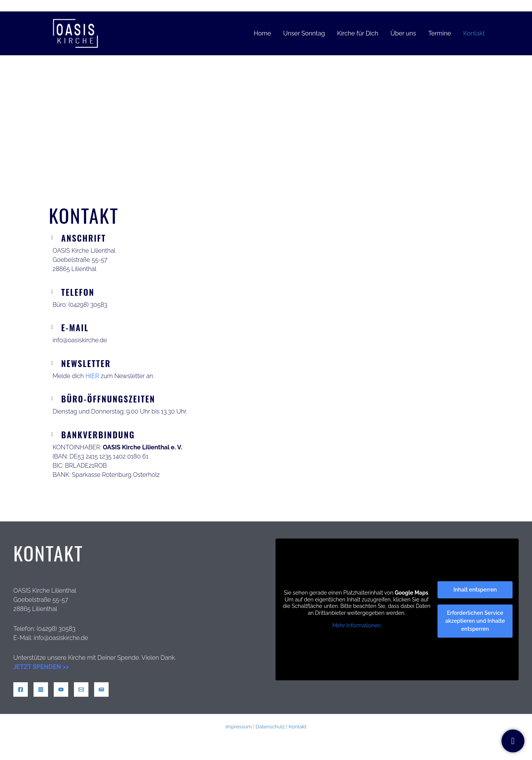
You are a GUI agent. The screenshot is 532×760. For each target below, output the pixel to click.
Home (262, 33)
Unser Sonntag (304, 33)
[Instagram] (41, 689)
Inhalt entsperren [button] (475, 590)
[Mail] (81, 689)
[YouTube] (61, 689)
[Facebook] (21, 689)
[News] (101, 689)
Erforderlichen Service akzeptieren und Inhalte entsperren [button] (475, 621)
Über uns (403, 33)
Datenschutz (270, 726)
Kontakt (474, 33)
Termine (440, 33)
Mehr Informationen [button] (357, 625)
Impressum (239, 726)
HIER (92, 376)
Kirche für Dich (358, 33)
